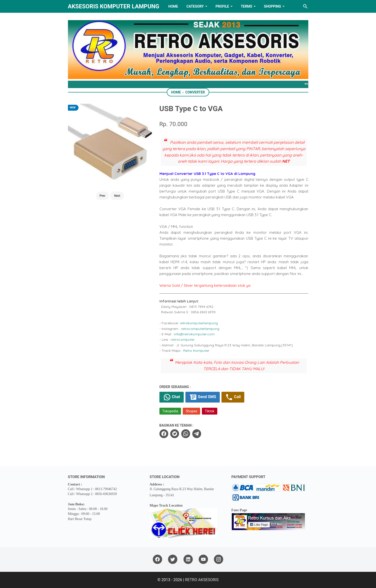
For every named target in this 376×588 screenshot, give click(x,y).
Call (233, 397)
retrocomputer (183, 340)
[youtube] (203, 559)
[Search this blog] (305, 6)
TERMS (246, 6)
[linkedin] (188, 559)
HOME (173, 6)
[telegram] (197, 434)
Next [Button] (117, 196)
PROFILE (222, 6)
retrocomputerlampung (200, 329)
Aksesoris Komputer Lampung (114, 6)
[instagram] (219, 559)
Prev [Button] (103, 196)
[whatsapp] (186, 434)
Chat (172, 397)
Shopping (272, 6)
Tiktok (209, 411)
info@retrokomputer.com (194, 334)
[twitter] (175, 434)
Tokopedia (170, 411)
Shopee (191, 411)
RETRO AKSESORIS (202, 580)
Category (195, 6)
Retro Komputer (196, 351)
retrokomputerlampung (199, 323)
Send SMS (203, 397)
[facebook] (164, 434)
